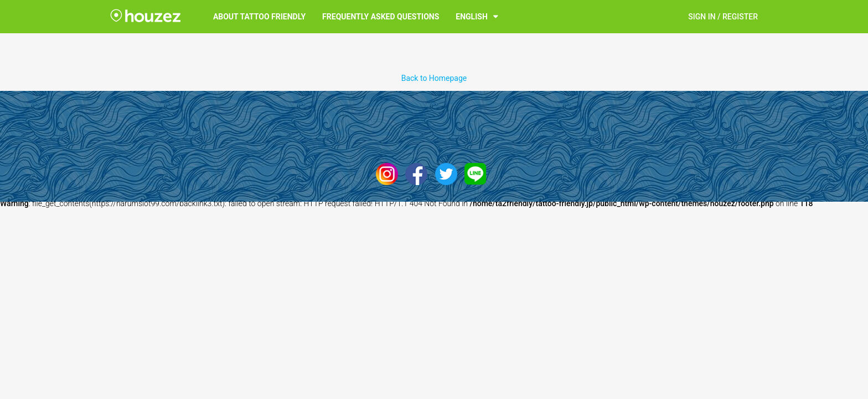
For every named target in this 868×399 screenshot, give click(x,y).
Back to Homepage (434, 78)
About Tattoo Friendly (259, 17)
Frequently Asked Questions (381, 17)
